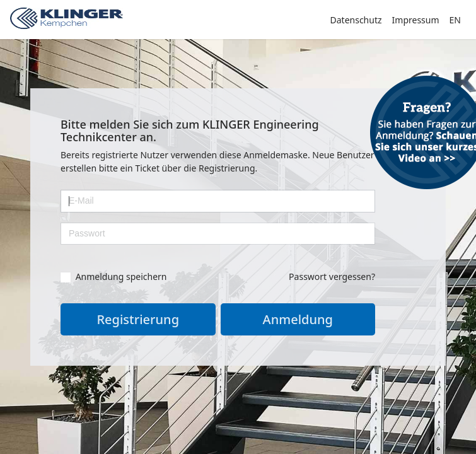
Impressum (416, 20)
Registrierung (138, 319)
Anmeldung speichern (114, 276)
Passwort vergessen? (332, 276)
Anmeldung (298, 319)
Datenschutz (356, 20)
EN (455, 20)
